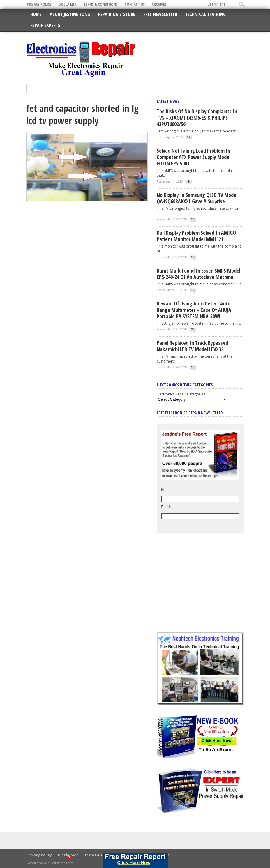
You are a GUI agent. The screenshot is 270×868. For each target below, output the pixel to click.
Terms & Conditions (101, 4)
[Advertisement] (200, 586)
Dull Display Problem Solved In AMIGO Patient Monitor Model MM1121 (196, 236)
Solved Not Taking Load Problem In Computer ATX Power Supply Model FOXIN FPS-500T (194, 157)
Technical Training (205, 14)
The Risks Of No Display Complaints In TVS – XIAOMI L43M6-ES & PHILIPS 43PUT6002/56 (197, 118)
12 (189, 137)
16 (193, 290)
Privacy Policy (39, 4)
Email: (166, 507)
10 (193, 257)
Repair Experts (45, 25)
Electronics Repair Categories (181, 394)
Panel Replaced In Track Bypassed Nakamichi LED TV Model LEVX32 (192, 346)
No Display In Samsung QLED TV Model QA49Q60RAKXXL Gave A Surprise (197, 198)
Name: (166, 490)
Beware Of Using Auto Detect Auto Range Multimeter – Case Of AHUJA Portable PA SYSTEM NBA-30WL (194, 310)
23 (193, 329)
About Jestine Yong (70, 14)
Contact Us (135, 4)
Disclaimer (68, 4)
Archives (159, 4)
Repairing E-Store (117, 14)
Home (36, 14)
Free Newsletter (160, 14)
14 (193, 219)
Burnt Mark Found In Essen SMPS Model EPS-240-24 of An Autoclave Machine (198, 274)
